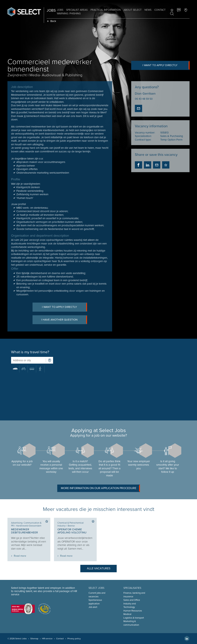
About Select (133, 10)
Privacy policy (74, 639)
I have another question (64, 320)
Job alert (93, 607)
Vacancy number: (145, 133)
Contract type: (143, 140)
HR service (47, 639)
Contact (160, 10)
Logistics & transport (134, 618)
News (148, 10)
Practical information (106, 10)
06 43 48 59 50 (144, 99)
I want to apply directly (166, 65)
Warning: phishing (69, 14)
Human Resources (133, 611)
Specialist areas (77, 10)
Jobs (60, 10)
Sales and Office (132, 600)
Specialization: (143, 136)
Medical (127, 614)
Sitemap (35, 639)
